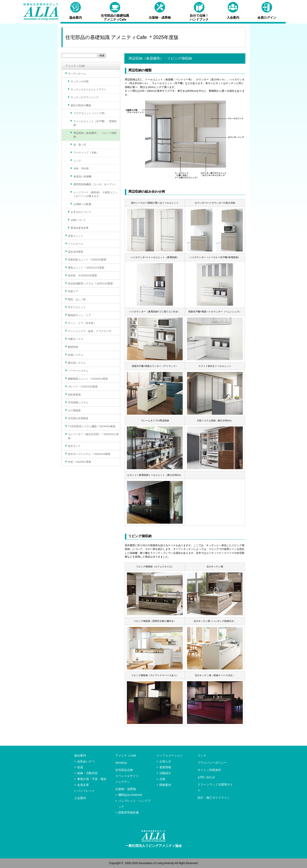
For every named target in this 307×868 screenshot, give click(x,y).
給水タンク (74, 446)
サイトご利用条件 (209, 770)
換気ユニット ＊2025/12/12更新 (86, 268)
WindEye (121, 763)
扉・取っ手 (80, 145)
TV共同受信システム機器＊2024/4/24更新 (92, 426)
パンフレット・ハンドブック (134, 804)
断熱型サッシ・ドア (79, 315)
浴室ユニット (76, 236)
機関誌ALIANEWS (130, 795)
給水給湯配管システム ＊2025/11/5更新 (90, 283)
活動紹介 (165, 773)
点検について (78, 220)
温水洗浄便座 (76, 252)
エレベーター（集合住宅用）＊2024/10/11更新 (93, 436)
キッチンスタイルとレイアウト (88, 89)
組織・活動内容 (87, 773)
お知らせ (165, 761)
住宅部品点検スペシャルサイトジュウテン (127, 776)
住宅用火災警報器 (78, 418)
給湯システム (76, 355)
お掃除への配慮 (82, 204)
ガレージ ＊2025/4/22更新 (83, 387)
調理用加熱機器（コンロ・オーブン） (95, 184)
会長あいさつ (86, 761)
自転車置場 (74, 395)
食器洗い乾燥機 (82, 176)
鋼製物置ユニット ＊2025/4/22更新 (88, 379)
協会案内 (80, 755)
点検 (162, 779)
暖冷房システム (77, 363)
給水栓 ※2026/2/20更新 (83, 275)
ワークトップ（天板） (86, 153)
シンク (77, 161)
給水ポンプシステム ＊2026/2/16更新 (89, 454)
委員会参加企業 (80, 228)
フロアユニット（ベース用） (90, 113)
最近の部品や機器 (81, 105)
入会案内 (80, 798)
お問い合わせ (206, 777)
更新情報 (165, 767)
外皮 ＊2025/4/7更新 (80, 462)
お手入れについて (81, 212)
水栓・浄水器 (81, 168)
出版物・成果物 (126, 789)
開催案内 (165, 785)
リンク (202, 755)
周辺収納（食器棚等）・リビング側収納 (95, 135)
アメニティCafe (75, 66)
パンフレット (86, 791)
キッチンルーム (77, 74)
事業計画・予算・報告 (92, 779)
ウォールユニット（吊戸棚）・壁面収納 (95, 123)
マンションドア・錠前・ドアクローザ (90, 331)
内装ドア (73, 291)
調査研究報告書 (129, 812)
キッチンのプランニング (85, 97)
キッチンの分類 (80, 81)
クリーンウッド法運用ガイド (215, 787)
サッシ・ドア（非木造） (82, 323)
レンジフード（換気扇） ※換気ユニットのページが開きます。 (95, 194)
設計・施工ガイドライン (214, 798)
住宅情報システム (78, 402)
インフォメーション (170, 755)
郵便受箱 (73, 347)
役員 (80, 767)
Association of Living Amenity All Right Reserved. (168, 863)
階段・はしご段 (77, 299)
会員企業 (83, 785)
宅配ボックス (76, 339)
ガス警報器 (74, 410)
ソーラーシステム (78, 371)
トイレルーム (76, 244)
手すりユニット (77, 307)
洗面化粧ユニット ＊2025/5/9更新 (87, 260)
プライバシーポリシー (212, 763)
